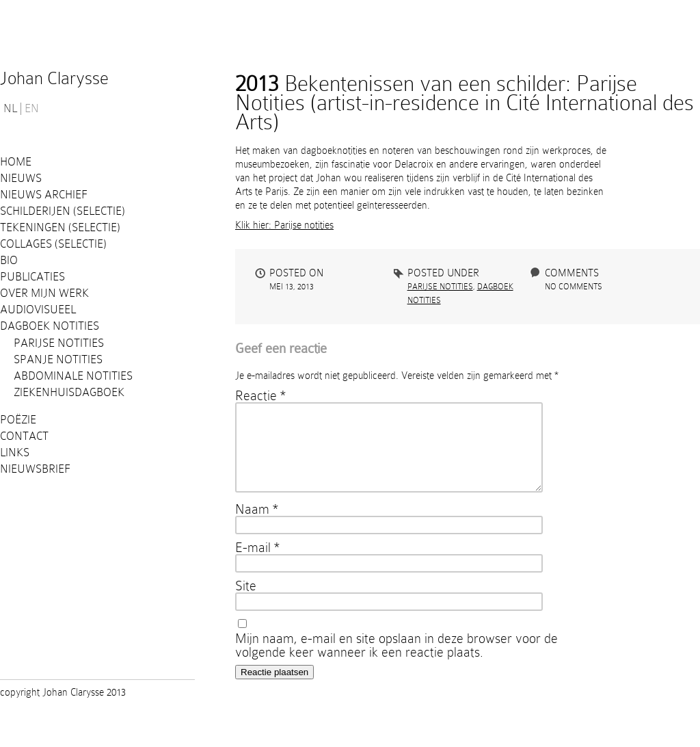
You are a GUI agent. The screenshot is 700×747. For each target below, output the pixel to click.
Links (15, 453)
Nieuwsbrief (35, 469)
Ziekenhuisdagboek (69, 392)
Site (246, 602)
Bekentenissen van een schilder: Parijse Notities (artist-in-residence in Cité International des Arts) (465, 103)
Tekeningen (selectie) (60, 227)
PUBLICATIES (32, 277)
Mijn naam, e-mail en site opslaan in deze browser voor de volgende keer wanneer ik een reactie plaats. (396, 661)
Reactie (260, 395)
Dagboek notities (50, 326)
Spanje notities (58, 359)
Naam (257, 525)
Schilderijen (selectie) (63, 211)
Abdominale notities (73, 376)
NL (10, 109)
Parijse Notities (59, 343)
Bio (9, 260)
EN (32, 109)
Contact (24, 436)
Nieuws (21, 178)
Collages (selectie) (53, 244)
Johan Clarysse (54, 78)
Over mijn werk (44, 293)
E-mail (257, 564)
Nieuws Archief (44, 195)
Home (16, 162)
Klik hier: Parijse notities (284, 225)
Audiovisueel (38, 310)
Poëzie (18, 420)
